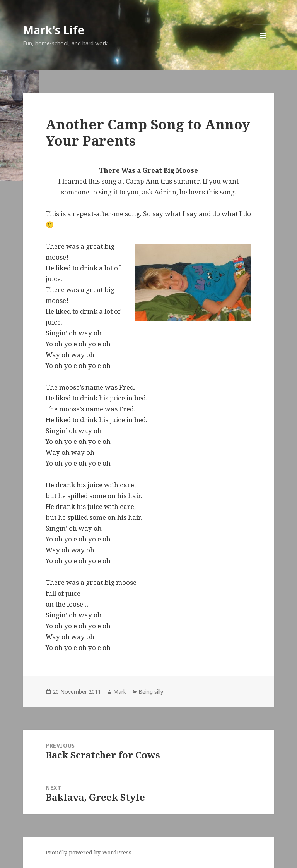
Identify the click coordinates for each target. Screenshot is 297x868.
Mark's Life (54, 30)
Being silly (151, 692)
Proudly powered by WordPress (89, 852)
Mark (120, 692)
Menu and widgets (264, 46)
